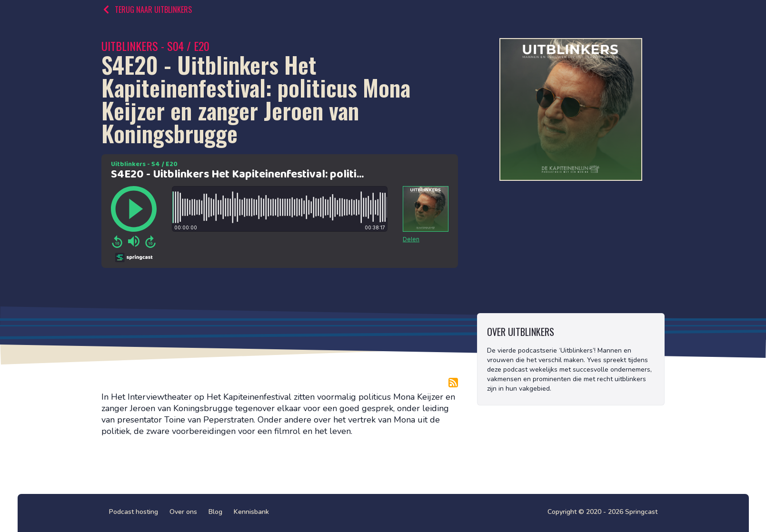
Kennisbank (251, 512)
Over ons (183, 512)
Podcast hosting (134, 512)
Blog (215, 512)
